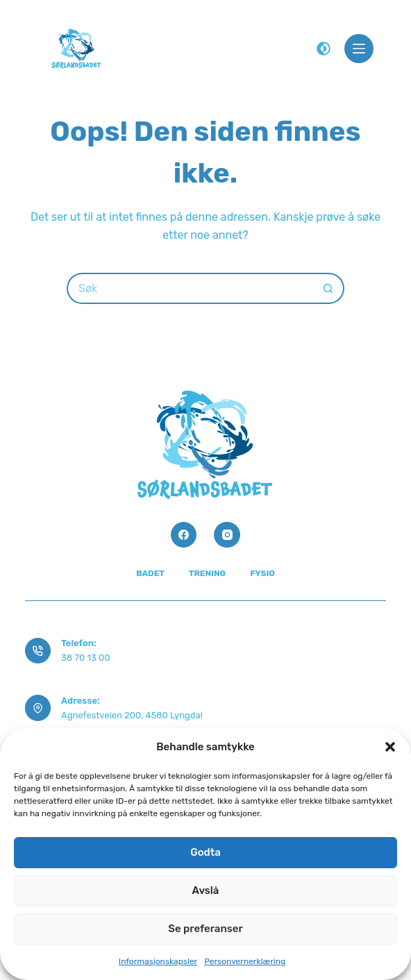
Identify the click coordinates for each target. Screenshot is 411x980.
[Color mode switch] (324, 49)
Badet (150, 573)
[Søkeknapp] (329, 288)
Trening (207, 573)
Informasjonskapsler (158, 961)
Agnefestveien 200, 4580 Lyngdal (132, 715)
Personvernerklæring (245, 961)
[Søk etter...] (190, 288)
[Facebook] (184, 535)
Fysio (262, 573)
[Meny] (359, 49)
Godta (205, 852)
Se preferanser (205, 929)
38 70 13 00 (85, 658)
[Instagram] (227, 535)
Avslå (206, 890)
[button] (390, 747)
